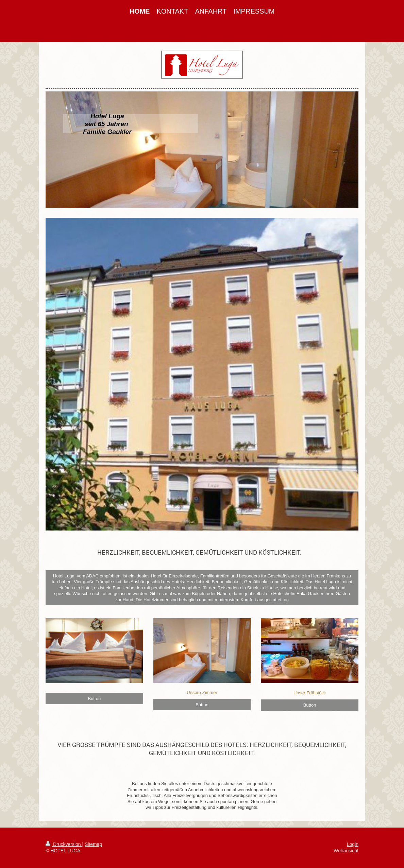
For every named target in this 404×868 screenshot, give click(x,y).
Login (353, 844)
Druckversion (64, 844)
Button (95, 699)
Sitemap (93, 844)
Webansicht (346, 851)
